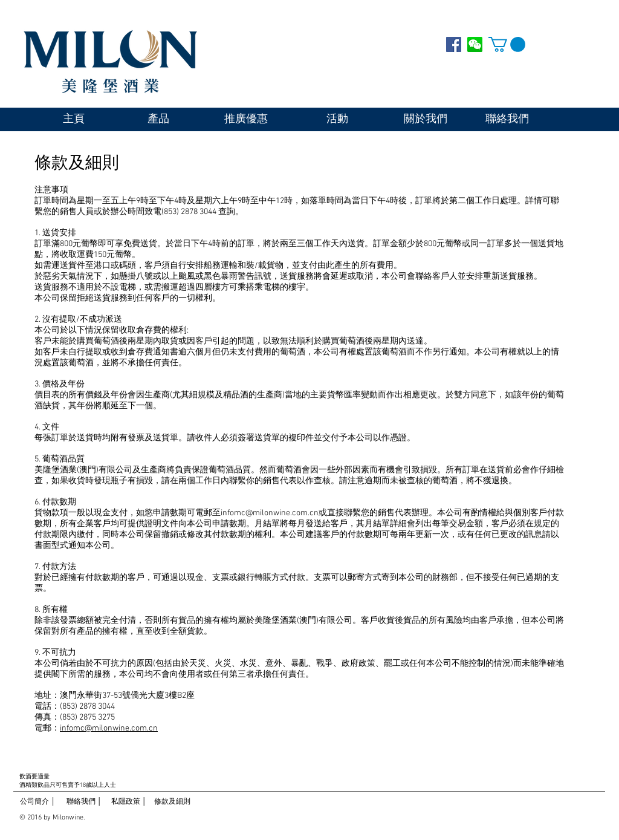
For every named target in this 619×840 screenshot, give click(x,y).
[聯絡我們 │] (84, 802)
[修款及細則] (172, 802)
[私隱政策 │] (129, 802)
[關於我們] (425, 120)
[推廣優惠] (246, 120)
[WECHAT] (475, 44)
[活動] (337, 120)
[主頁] (74, 120)
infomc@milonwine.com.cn (270, 513)
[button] (507, 44)
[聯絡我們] (507, 120)
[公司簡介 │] (38, 802)
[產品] (158, 120)
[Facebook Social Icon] (454, 44)
